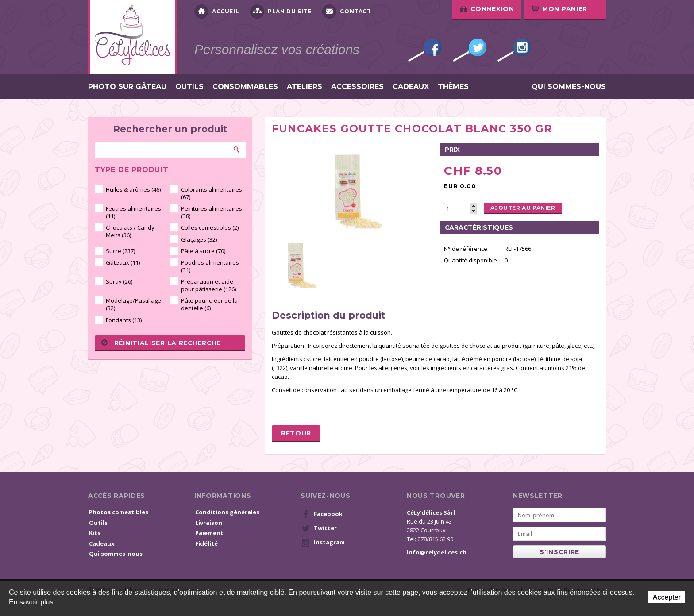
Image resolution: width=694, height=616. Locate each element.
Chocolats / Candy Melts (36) (130, 231)
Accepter (667, 597)
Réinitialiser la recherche (161, 343)
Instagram (514, 50)
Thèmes (453, 87)
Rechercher (237, 150)
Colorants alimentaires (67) (212, 193)
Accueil (217, 12)
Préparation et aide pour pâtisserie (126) (208, 285)
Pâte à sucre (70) (203, 251)
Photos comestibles (119, 512)
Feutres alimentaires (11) (133, 212)
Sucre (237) (120, 251)
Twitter (470, 50)
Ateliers (305, 87)
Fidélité (206, 543)
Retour (296, 433)
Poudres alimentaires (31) (210, 266)
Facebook (425, 50)
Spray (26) (119, 281)
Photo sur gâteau (127, 87)
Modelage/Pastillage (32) (133, 304)
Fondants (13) (124, 320)
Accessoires (357, 87)
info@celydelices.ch (437, 552)
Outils (189, 87)
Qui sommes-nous (569, 87)
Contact (347, 12)
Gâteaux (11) (123, 262)
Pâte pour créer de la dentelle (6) (209, 304)
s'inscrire (559, 552)
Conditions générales (227, 512)
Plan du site (281, 12)
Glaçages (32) (199, 239)
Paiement (209, 533)
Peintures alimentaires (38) (212, 212)
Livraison (209, 523)
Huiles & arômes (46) (133, 189)
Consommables (245, 87)
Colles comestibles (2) (210, 227)
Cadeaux (411, 87)
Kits (95, 533)
